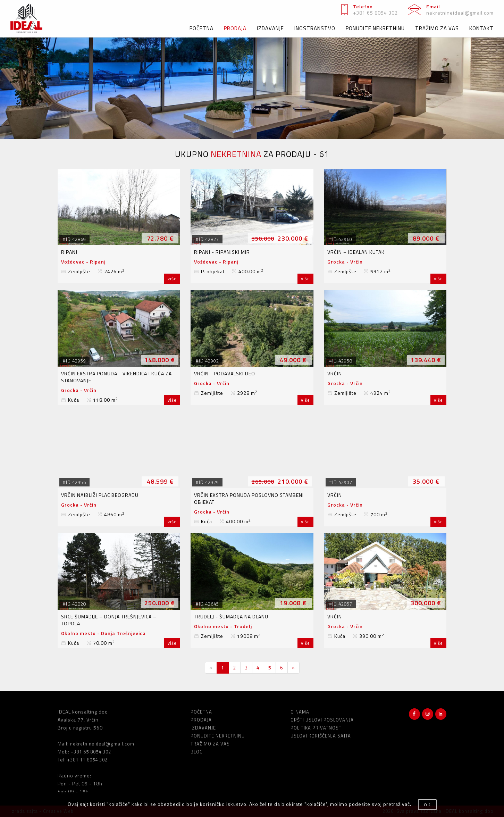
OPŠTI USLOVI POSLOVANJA (322, 720)
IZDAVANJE (270, 28)
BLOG (197, 752)
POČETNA (201, 28)
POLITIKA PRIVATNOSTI (317, 728)
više (172, 278)
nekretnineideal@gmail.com (460, 13)
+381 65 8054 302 (375, 13)
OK (427, 805)
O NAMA (300, 712)
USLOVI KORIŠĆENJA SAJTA (321, 736)
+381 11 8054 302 (87, 760)
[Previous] (211, 668)
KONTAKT (481, 28)
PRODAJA (235, 28)
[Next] (293, 668)
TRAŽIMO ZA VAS (437, 28)
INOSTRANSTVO (315, 28)
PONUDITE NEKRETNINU (375, 28)
